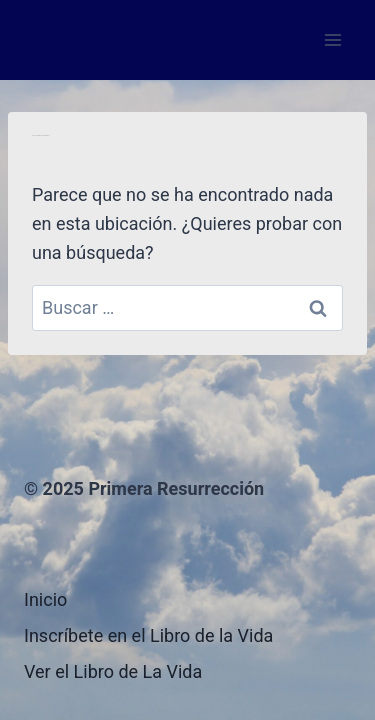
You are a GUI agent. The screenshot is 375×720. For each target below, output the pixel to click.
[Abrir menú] (332, 39)
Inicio (45, 599)
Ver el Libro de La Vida (113, 671)
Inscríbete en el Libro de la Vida (148, 635)
